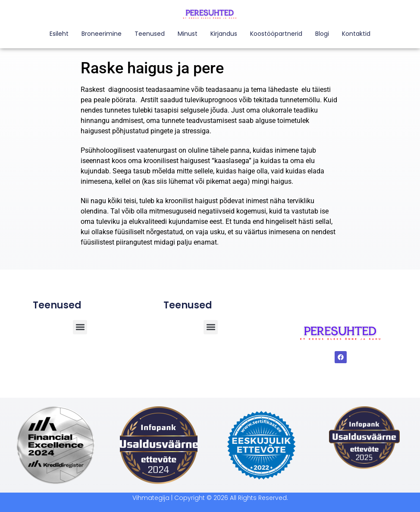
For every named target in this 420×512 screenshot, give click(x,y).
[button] (211, 327)
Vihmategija (151, 498)
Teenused (150, 34)
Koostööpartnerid (276, 34)
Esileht (59, 34)
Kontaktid (356, 34)
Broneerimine (102, 34)
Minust (188, 34)
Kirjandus (224, 34)
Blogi (322, 34)
